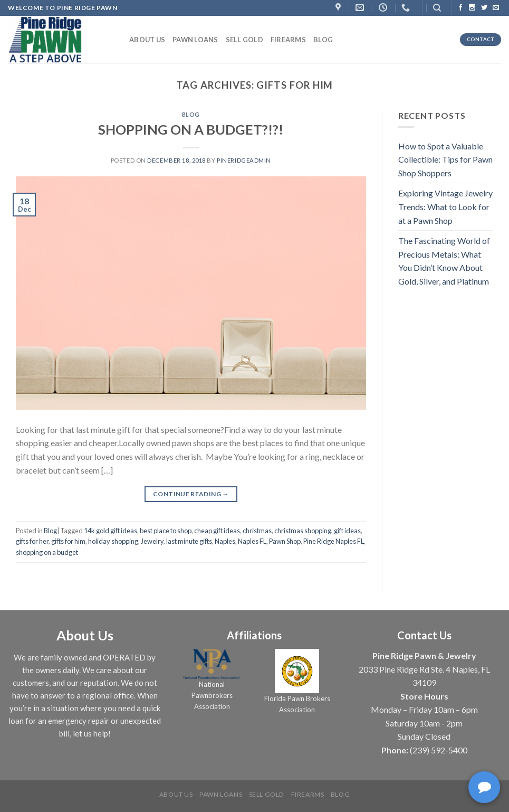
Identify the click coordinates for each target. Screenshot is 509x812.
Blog (323, 40)
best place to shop (166, 531)
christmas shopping (303, 531)
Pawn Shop (285, 541)
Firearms (288, 40)
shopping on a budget (47, 552)
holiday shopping (113, 541)
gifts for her (32, 541)
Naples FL (252, 541)
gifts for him (68, 541)
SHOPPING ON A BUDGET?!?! (191, 129)
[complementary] (485, 788)
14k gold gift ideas (111, 531)
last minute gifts (189, 541)
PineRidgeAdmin (244, 160)
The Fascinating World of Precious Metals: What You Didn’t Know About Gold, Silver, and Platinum (444, 261)
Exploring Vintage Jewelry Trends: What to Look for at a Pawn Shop (445, 206)
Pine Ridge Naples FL (334, 541)
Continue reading (191, 494)
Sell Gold (244, 40)
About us (147, 40)
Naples (225, 541)
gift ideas (347, 531)
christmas (257, 531)
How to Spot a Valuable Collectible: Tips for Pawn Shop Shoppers (445, 159)
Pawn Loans (195, 40)
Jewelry (152, 541)
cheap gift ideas (217, 531)
